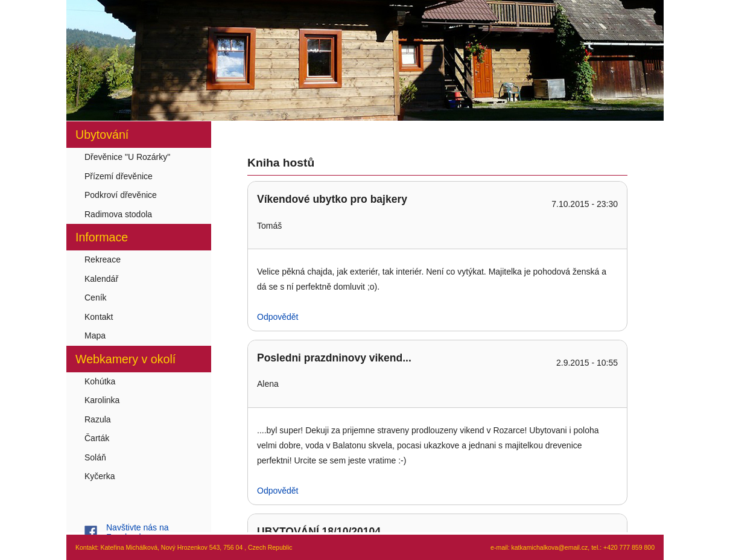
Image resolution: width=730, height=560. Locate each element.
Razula (98, 419)
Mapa (95, 336)
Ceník (96, 297)
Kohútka (100, 381)
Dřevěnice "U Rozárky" (127, 157)
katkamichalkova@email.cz (550, 547)
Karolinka (102, 400)
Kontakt (99, 317)
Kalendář (101, 279)
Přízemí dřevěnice (119, 176)
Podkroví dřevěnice (121, 195)
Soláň (95, 457)
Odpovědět (278, 317)
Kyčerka (100, 476)
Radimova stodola (118, 214)
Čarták (97, 438)
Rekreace (103, 259)
